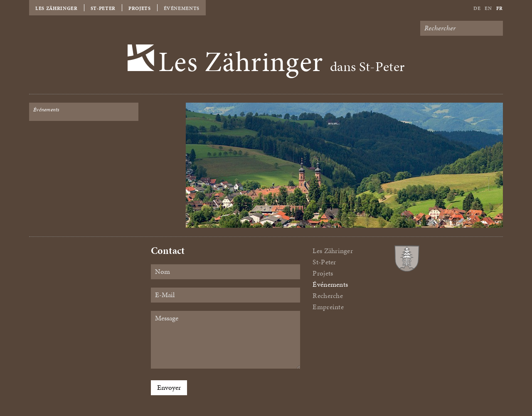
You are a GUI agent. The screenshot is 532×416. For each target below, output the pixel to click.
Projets (140, 8)
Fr (500, 8)
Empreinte (328, 307)
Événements (182, 8)
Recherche (328, 296)
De (477, 8)
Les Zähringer (57, 8)
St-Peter (103, 8)
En (488, 8)
